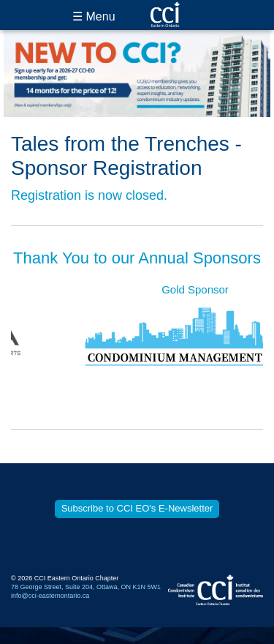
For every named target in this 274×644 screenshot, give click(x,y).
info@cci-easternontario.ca (50, 596)
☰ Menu (94, 16)
